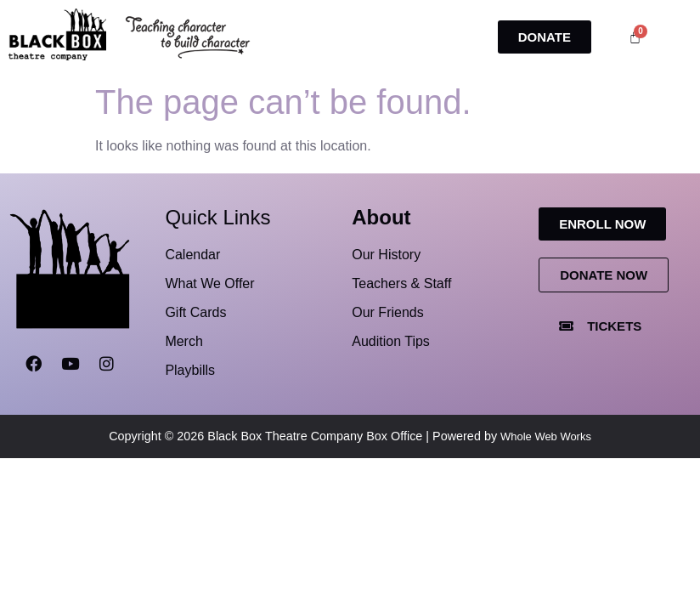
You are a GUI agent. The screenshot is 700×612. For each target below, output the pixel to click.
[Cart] (635, 37)
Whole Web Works (546, 436)
